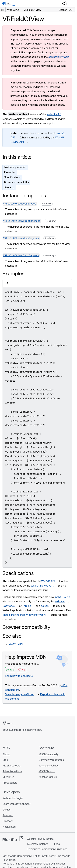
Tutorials (8, 815)
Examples (10, 172)
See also (9, 187)
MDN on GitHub (48, 777)
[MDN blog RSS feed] (27, 739)
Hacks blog (9, 827)
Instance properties (15, 167)
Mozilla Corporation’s (20, 856)
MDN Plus (8, 777)
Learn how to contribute (19, 676)
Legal (57, 844)
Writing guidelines (49, 766)
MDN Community (49, 754)
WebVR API (54, 114)
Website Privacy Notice (40, 839)
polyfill (45, 606)
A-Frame (60, 601)
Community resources (51, 760)
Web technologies (13, 798)
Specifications (12, 177)
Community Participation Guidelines (47, 849)
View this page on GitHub (20, 694)
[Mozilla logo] (13, 839)
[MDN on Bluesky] (10, 739)
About (6, 754)
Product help (10, 783)
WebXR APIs (62, 597)
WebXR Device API (42, 586)
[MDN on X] (16, 739)
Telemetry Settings (38, 844)
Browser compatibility (17, 182)
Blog (5, 760)
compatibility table (59, 57)
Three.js (27, 606)
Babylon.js (9, 606)
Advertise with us (12, 771)
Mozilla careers (12, 766)
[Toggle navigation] (71, 4)
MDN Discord (47, 771)
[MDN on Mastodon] (22, 739)
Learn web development (16, 804)
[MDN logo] (9, 723)
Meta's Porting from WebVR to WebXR (25, 615)
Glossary (8, 821)
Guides (7, 810)
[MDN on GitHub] (4, 739)
